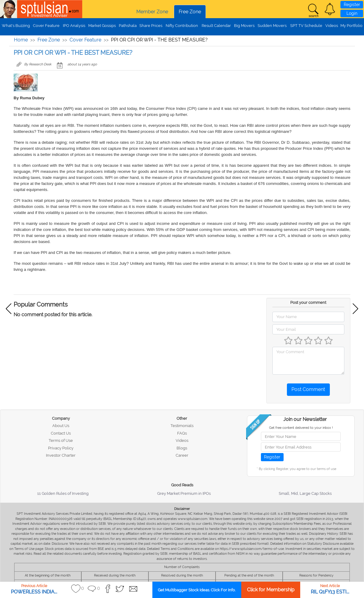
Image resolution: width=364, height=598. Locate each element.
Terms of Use (61, 440)
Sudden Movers (272, 26)
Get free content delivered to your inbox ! (301, 428)
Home (21, 40)
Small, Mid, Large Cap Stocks (305, 493)
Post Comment (308, 389)
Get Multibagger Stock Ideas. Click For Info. (197, 590)
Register (352, 5)
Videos (332, 26)
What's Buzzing (16, 26)
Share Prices (151, 26)
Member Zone (152, 12)
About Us (61, 426)
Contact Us (61, 433)
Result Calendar (216, 26)
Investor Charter (61, 455)
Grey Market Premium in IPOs (184, 493)
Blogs (182, 448)
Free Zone (190, 12)
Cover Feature (46, 26)
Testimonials (182, 426)
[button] (330, 9)
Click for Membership (271, 590)
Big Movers (244, 26)
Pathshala (128, 26)
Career (182, 455)
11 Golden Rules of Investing (63, 493)
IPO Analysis (74, 26)
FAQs (182, 433)
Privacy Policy (61, 448)
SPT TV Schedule (306, 26)
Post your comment (308, 302)
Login (352, 13)
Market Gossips (102, 26)
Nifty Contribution (182, 26)
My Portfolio (351, 26)
